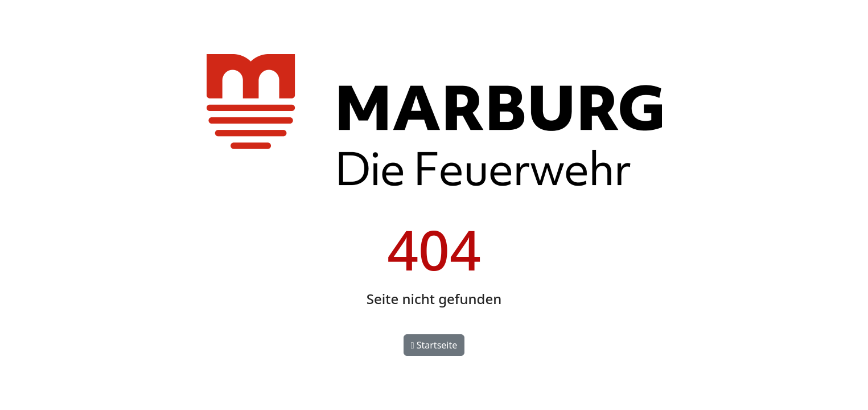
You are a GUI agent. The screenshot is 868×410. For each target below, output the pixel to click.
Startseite (434, 345)
